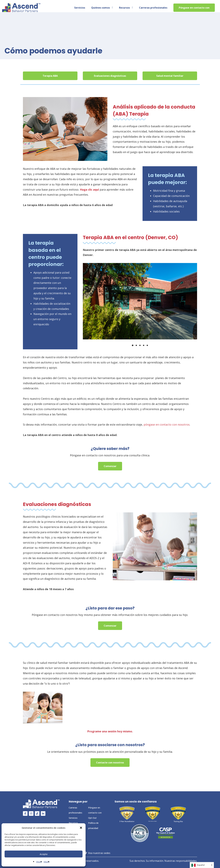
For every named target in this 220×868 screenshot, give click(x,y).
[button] (81, 828)
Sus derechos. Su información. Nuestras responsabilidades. (163, 861)
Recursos (73, 823)
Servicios (73, 818)
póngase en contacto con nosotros (167, 425)
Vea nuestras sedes (101, 853)
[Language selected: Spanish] (202, 865)
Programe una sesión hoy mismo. (110, 731)
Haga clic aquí (89, 190)
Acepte (44, 854)
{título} (39, 862)
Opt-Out (92, 818)
